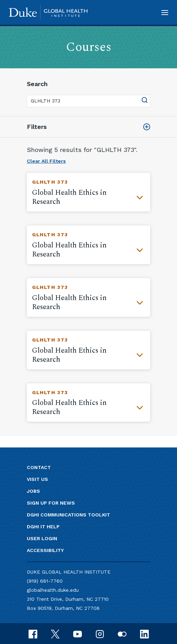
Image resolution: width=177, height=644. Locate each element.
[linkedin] (144, 633)
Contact (39, 467)
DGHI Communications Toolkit (68, 515)
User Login (42, 538)
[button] (165, 12)
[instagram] (100, 633)
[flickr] (122, 633)
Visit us (37, 479)
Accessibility (45, 550)
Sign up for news (51, 503)
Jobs (33, 491)
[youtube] (78, 633)
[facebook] (33, 633)
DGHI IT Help (43, 527)
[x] (55, 633)
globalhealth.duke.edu (53, 590)
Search (37, 84)
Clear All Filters (46, 161)
